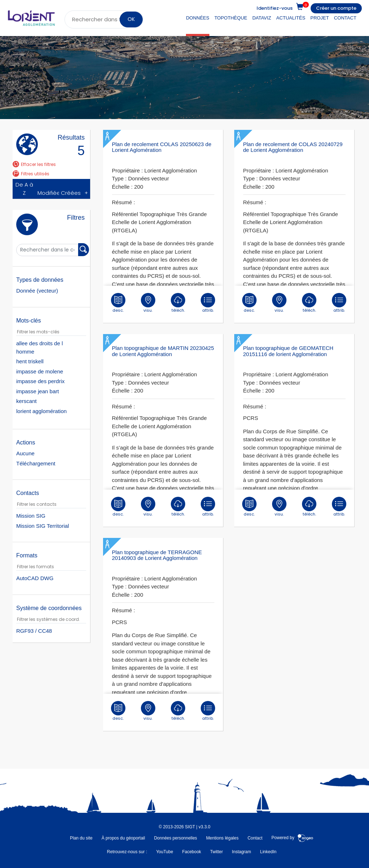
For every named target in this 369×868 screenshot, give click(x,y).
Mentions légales (222, 838)
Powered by (292, 838)
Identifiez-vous (275, 8)
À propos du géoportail (123, 838)
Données (198, 18)
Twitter (216, 852)
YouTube (165, 852)
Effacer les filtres (34, 164)
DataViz (262, 18)
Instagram (241, 852)
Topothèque (231, 18)
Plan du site (81, 838)
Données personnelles (175, 838)
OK (131, 19)
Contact (345, 18)
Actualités (291, 18)
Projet (320, 18)
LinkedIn (268, 852)
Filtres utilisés (31, 174)
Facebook (192, 852)
